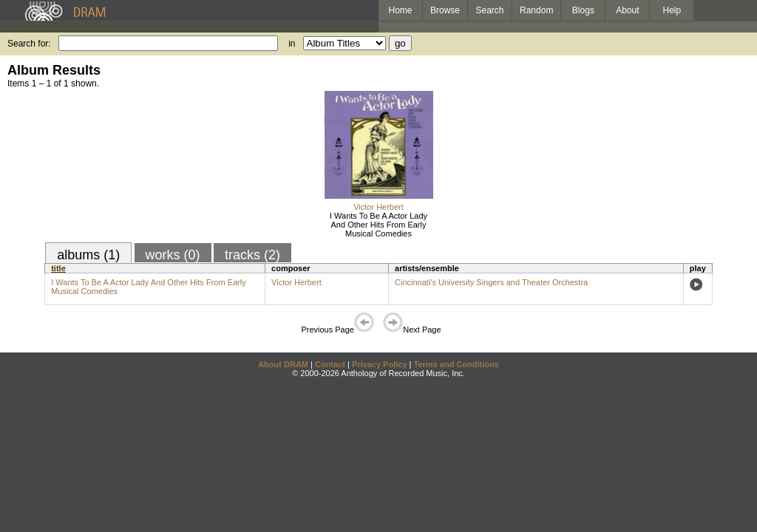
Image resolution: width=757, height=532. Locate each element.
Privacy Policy (380, 364)
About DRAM (283, 364)
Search (490, 10)
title (58, 268)
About (627, 10)
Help (672, 10)
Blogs (583, 10)
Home (400, 10)
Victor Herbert (378, 207)
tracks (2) (252, 255)
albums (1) (88, 255)
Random (536, 10)
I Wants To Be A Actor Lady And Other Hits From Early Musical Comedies (378, 225)
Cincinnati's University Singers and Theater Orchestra (491, 282)
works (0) (173, 255)
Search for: (29, 44)
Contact (330, 364)
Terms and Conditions (456, 364)
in (292, 44)
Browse (445, 10)
